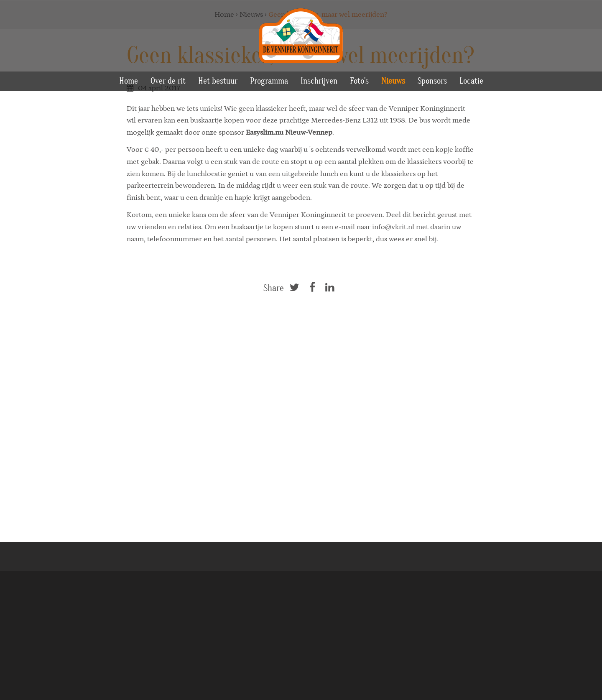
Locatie (471, 81)
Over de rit (168, 81)
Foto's (359, 81)
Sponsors (432, 81)
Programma (269, 81)
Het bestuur (218, 81)
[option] (301, 111)
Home (129, 81)
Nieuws (393, 81)
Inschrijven (319, 81)
